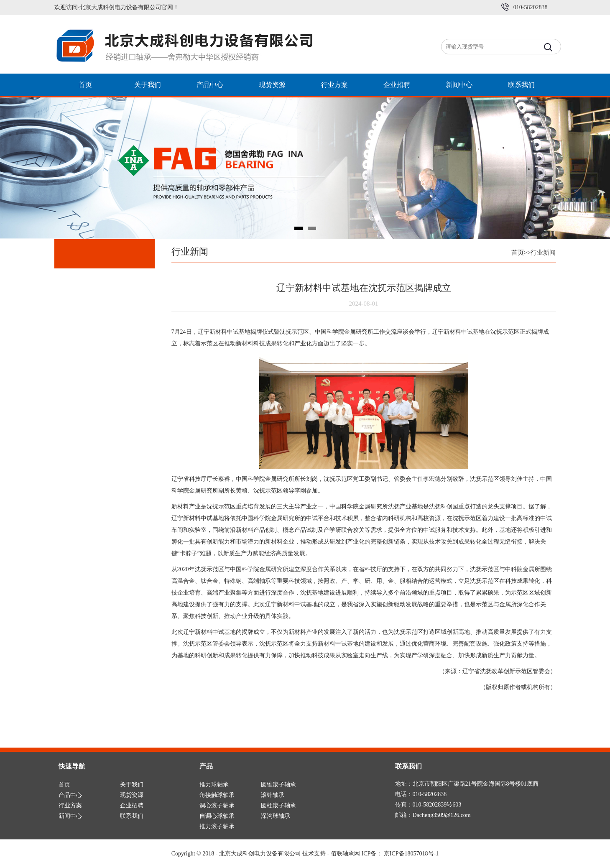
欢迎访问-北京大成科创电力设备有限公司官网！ (117, 7)
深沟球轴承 (276, 816)
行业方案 (334, 85)
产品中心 (210, 85)
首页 (85, 85)
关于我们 (148, 85)
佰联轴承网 (345, 854)
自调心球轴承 (217, 816)
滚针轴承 (273, 795)
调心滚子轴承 (217, 805)
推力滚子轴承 (217, 826)
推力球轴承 (214, 785)
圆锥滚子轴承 (278, 785)
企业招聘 (397, 85)
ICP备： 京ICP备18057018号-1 (400, 854)
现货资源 (272, 85)
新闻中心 (459, 85)
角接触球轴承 (217, 795)
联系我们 (521, 85)
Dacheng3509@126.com (442, 815)
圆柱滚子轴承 (278, 805)
